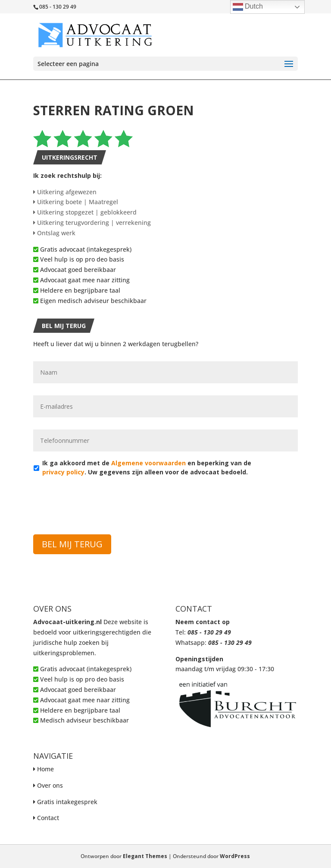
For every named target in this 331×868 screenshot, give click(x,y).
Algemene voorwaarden (148, 463)
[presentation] (99, 500)
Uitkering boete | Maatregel (76, 202)
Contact (48, 818)
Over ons (50, 785)
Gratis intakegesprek (67, 802)
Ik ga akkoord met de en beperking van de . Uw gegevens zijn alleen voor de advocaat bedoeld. (147, 467)
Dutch (248, 7)
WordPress (235, 856)
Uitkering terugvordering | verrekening (92, 223)
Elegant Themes (145, 856)
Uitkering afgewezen (65, 192)
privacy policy (63, 472)
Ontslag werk (54, 233)
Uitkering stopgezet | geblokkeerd (85, 212)
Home (45, 769)
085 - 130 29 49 (209, 632)
